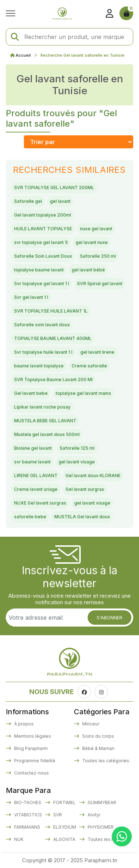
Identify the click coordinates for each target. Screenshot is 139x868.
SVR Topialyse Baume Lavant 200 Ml (53, 380)
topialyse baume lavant (39, 270)
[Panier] (126, 13)
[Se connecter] (109, 13)
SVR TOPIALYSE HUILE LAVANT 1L (51, 311)
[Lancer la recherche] (15, 37)
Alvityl (93, 815)
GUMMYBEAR (101, 802)
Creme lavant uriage (36, 489)
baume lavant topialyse (39, 366)
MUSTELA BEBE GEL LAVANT (45, 421)
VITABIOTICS (28, 815)
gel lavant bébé (88, 270)
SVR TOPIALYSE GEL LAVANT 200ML (54, 187)
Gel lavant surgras (85, 489)
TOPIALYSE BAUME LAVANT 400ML (53, 338)
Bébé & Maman (98, 748)
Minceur (90, 724)
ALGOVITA (64, 839)
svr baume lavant (32, 462)
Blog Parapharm (30, 748)
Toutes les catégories (105, 761)
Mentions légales (32, 736)
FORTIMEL (64, 802)
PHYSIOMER (100, 827)
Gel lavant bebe (31, 393)
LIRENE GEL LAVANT (36, 476)
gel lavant (60, 201)
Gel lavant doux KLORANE (93, 476)
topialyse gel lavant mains (83, 393)
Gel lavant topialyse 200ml (43, 215)
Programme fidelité (34, 761)
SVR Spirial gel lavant (100, 283)
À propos (23, 724)
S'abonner (109, 618)
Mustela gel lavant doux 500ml (47, 434)
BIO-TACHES (27, 802)
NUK (18, 839)
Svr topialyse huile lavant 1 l (43, 352)
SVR (57, 815)
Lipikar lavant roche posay (42, 407)
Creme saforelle (89, 366)
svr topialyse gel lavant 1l (41, 242)
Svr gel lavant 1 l (31, 297)
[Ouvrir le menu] (12, 13)
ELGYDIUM (64, 827)
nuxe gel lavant (96, 229)
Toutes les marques (108, 839)
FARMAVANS (27, 827)
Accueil (23, 55)
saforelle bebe (30, 517)
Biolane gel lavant (33, 448)
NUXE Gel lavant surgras (40, 503)
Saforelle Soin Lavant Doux (43, 256)
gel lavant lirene (97, 352)
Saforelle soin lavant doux (42, 325)
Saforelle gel (28, 201)
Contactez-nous (31, 773)
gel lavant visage (77, 462)
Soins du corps (98, 736)
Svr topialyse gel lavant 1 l (42, 283)
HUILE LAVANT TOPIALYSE (43, 229)
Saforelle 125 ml (77, 448)
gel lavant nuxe (92, 242)
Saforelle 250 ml (98, 256)
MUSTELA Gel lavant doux (82, 517)
